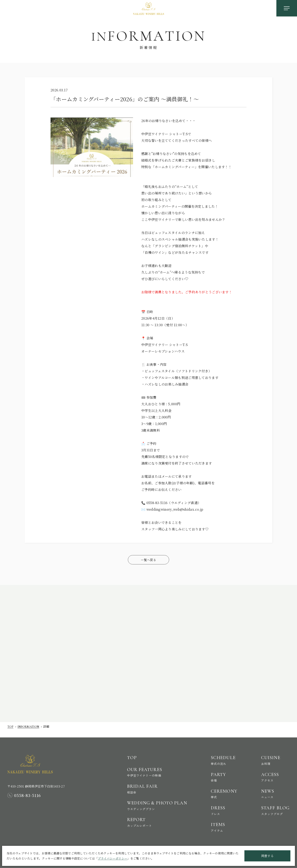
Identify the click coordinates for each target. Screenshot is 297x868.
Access (275, 774)
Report (151, 821)
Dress (221, 809)
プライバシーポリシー (113, 858)
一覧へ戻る (149, 560)
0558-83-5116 (28, 791)
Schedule (221, 756)
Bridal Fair (151, 786)
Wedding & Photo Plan (151, 804)
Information (29, 728)
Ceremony (221, 791)
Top (11, 728)
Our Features (151, 768)
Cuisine (275, 756)
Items (221, 826)
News (275, 791)
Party (221, 774)
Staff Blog (275, 809)
